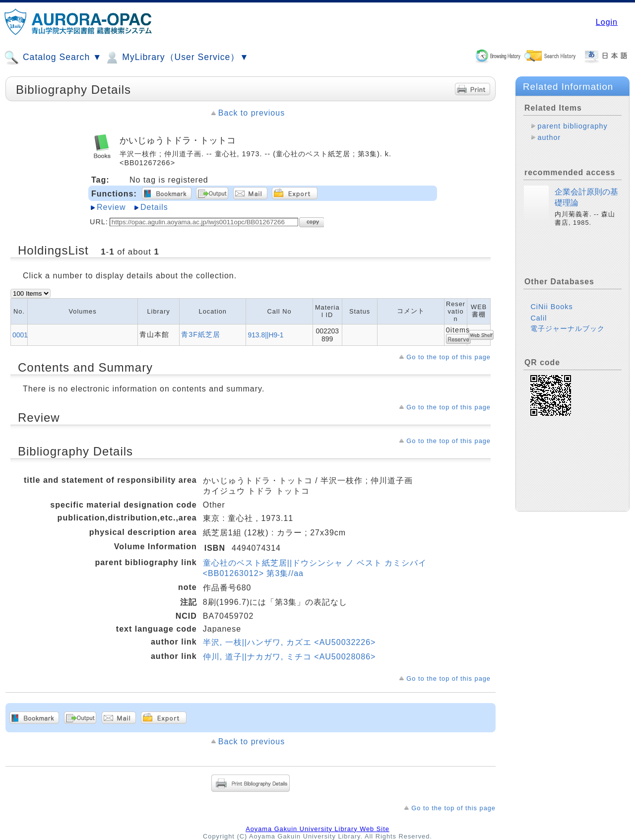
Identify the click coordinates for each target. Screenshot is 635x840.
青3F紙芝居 (201, 334)
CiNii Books (551, 307)
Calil (539, 318)
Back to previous (252, 113)
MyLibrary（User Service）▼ (176, 58)
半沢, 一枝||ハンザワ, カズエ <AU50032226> (289, 642)
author (549, 137)
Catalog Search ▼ (53, 58)
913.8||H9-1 (265, 335)
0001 (20, 335)
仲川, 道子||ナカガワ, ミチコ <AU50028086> (289, 657)
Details (154, 207)
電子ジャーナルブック (568, 328)
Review (111, 207)
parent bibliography (572, 126)
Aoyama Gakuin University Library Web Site (317, 829)
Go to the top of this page (448, 357)
